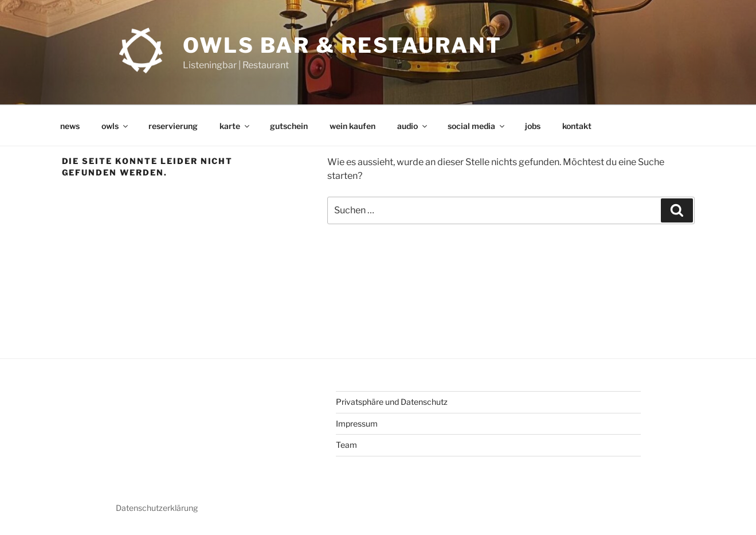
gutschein (289, 126)
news (70, 126)
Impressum (357, 423)
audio (413, 126)
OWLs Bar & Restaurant (342, 45)
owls (115, 126)
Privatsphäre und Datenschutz (392, 402)
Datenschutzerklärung (157, 508)
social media (477, 126)
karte (235, 126)
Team (346, 445)
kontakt (577, 126)
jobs (533, 126)
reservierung (173, 126)
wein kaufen (352, 126)
